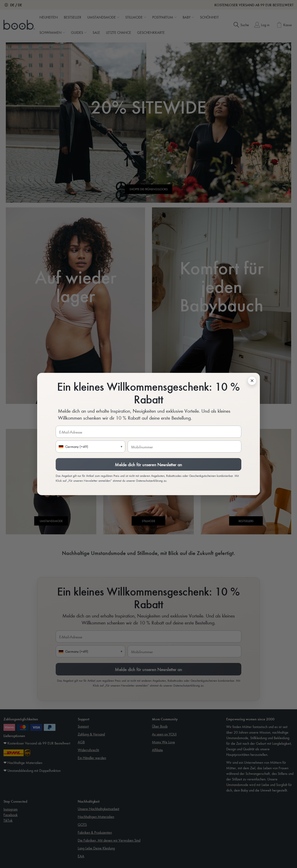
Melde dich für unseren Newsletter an (148, 464)
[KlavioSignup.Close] (252, 381)
